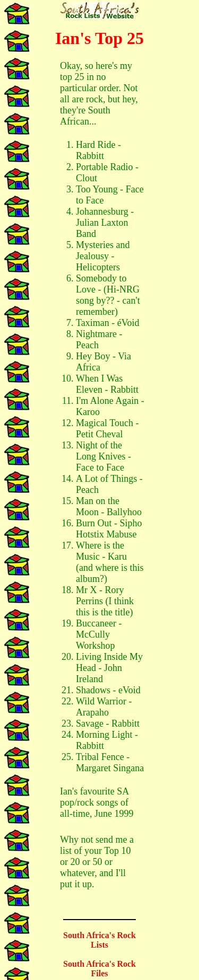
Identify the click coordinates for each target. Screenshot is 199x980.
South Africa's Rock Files (99, 969)
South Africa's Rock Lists (99, 940)
